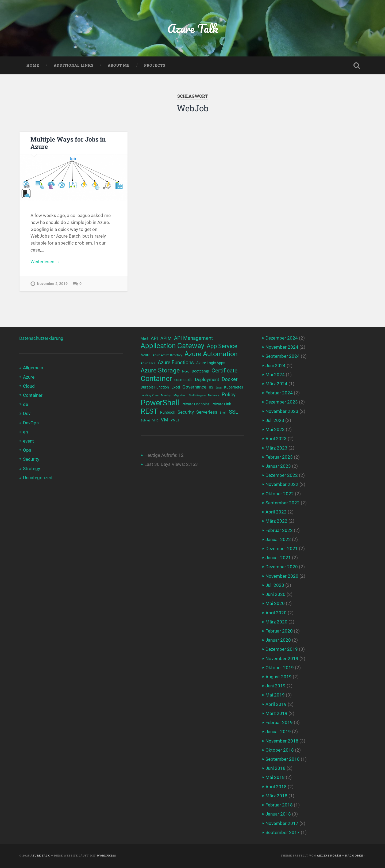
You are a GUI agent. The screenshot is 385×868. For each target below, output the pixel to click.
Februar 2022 (279, 530)
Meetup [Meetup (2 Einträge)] (166, 396)
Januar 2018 (278, 814)
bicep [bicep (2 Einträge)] (186, 372)
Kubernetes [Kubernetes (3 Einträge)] (234, 388)
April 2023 (276, 439)
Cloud (29, 386)
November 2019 (282, 658)
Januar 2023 (278, 466)
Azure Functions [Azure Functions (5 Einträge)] (176, 363)
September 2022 (283, 503)
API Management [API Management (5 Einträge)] (193, 338)
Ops (27, 450)
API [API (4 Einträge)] (154, 339)
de (26, 405)
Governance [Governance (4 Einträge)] (194, 388)
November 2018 (282, 741)
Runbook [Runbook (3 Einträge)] (168, 413)
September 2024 (283, 356)
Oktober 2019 (280, 668)
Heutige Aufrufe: (161, 456)
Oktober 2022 (280, 494)
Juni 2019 (276, 686)
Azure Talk (192, 28)
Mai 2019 (275, 695)
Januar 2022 (278, 539)
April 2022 (276, 512)
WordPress (106, 856)
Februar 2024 (279, 393)
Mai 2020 (275, 604)
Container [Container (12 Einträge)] (156, 379)
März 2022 (276, 521)
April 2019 (276, 704)
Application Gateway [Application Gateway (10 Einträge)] (172, 346)
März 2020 (276, 622)
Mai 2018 (275, 778)
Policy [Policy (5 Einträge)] (229, 395)
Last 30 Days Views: (165, 465)
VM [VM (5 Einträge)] (165, 420)
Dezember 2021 (282, 549)
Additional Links (74, 65)
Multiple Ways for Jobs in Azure (68, 143)
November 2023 (282, 411)
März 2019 (276, 713)
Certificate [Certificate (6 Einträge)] (224, 371)
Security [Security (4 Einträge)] (186, 413)
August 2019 (279, 677)
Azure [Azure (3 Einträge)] (145, 355)
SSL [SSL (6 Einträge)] (234, 412)
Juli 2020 (275, 585)
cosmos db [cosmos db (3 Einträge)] (183, 380)
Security (31, 459)
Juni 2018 (276, 768)
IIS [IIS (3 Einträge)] (211, 388)
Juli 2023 (275, 420)
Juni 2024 (276, 366)
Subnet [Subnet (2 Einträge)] (145, 421)
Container (33, 395)
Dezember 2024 (282, 338)
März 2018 (276, 796)
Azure (29, 377)
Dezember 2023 (282, 402)
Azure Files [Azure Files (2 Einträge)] (148, 363)
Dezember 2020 (282, 567)
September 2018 (283, 759)
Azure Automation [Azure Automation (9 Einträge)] (211, 354)
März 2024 (276, 384)
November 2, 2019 (52, 284)
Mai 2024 (275, 375)
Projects (155, 65)
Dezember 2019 (282, 649)
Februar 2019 (279, 723)
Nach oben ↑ (355, 856)
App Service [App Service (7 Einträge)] (222, 346)
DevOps (31, 423)
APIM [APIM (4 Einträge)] (166, 339)
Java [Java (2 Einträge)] (219, 388)
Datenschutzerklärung (41, 338)
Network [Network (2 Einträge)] (214, 396)
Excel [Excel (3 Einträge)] (176, 388)
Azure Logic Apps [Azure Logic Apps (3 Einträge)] (211, 363)
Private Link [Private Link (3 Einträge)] (221, 404)
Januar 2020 (278, 640)
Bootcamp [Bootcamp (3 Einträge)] (200, 371)
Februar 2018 (279, 805)
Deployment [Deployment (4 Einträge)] (207, 380)
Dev (27, 414)
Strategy (32, 469)
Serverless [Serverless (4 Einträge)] (207, 413)
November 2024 (282, 347)
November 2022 (282, 485)
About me (119, 65)
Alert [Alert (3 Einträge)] (145, 339)
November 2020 (282, 576)
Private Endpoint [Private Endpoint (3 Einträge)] (195, 404)
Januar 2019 (278, 732)
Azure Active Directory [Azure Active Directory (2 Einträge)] (167, 355)
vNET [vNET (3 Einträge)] (175, 421)
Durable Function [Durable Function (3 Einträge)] (155, 388)
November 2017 (282, 823)
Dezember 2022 (282, 475)
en (25, 432)
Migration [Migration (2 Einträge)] (180, 396)
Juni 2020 (276, 595)
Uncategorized (38, 478)
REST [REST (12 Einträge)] (149, 412)
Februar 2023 (279, 457)
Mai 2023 (275, 430)
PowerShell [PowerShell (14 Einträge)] (160, 403)
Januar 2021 (278, 558)
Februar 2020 (279, 631)
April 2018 (276, 787)
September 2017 (283, 832)
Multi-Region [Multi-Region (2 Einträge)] (197, 396)
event (28, 441)
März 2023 (276, 448)
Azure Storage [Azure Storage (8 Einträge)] (160, 371)
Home (33, 65)
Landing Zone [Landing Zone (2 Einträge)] (150, 396)
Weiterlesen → (45, 262)
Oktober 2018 (280, 750)
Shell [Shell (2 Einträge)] (223, 413)
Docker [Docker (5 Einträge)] (230, 380)
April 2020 (276, 613)
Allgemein (33, 368)
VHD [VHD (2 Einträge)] (155, 421)
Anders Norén (329, 856)
